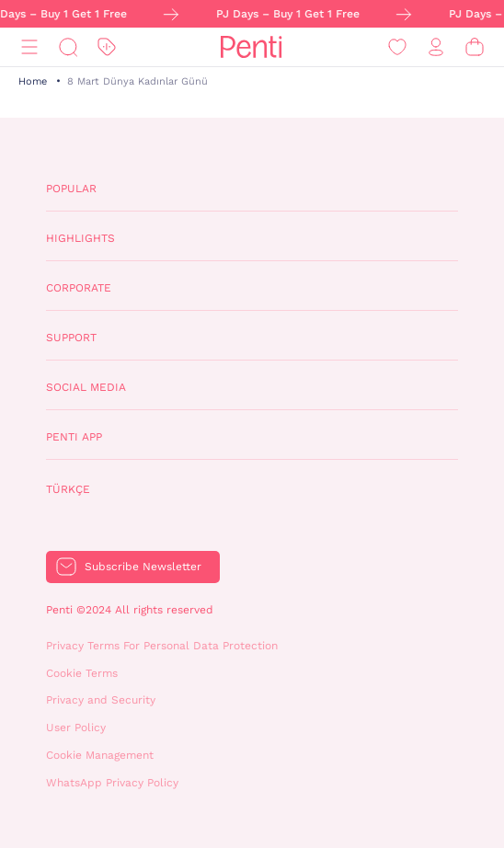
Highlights (80, 238)
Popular (71, 189)
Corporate (79, 288)
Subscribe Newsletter (143, 567)
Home (33, 81)
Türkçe (68, 489)
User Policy (76, 728)
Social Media (86, 387)
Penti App (74, 437)
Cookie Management (100, 755)
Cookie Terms (82, 673)
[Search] (68, 47)
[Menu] (29, 47)
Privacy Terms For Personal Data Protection (162, 646)
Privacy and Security (101, 700)
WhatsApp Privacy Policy (112, 783)
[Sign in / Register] (436, 47)
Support (71, 338)
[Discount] (107, 47)
